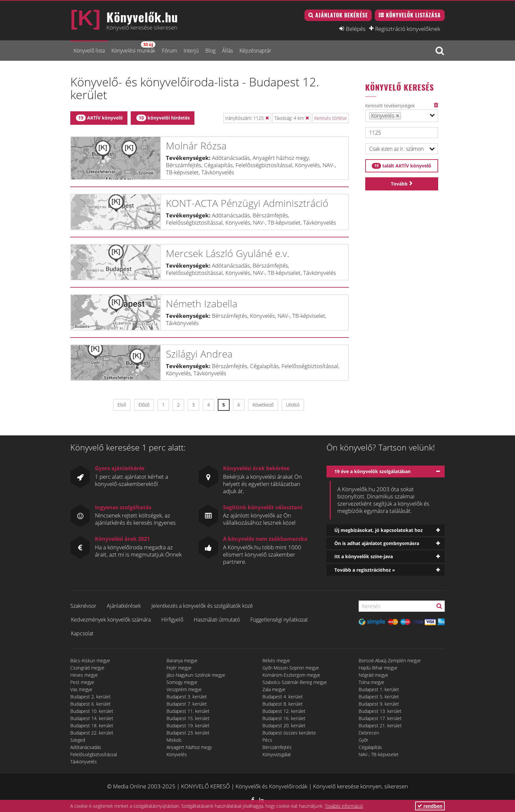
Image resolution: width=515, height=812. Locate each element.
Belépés (356, 29)
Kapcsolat (82, 633)
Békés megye (276, 660)
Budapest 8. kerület (283, 704)
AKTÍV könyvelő (99, 118)
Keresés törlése (331, 118)
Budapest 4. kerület (283, 697)
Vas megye (81, 689)
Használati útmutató (217, 620)
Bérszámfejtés (277, 747)
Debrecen (369, 733)
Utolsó (293, 405)
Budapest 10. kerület (92, 711)
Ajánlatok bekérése (342, 15)
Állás (227, 51)
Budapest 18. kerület (92, 725)
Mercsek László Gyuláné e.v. (228, 253)
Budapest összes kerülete (289, 733)
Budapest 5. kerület (379, 697)
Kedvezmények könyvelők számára (111, 620)
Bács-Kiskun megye (90, 660)
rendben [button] (430, 806)
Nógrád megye (373, 675)
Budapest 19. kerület (188, 725)
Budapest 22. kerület (92, 733)
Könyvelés (177, 754)
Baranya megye (182, 660)
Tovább (399, 184)
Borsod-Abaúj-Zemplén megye (390, 660)
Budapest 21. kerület (380, 725)
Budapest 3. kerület (187, 697)
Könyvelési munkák (133, 48)
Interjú (191, 51)
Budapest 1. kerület (379, 689)
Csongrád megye (87, 668)
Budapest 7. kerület (187, 704)
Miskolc (174, 740)
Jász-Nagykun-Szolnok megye (196, 675)
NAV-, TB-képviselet (379, 754)
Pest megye (82, 682)
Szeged (78, 740)
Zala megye (274, 689)
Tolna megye (371, 682)
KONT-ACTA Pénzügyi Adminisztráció (247, 203)
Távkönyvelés (84, 762)
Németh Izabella (202, 304)
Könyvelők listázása (413, 15)
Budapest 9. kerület (379, 704)
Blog (210, 51)
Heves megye (84, 675)
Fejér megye (179, 668)
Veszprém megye (184, 689)
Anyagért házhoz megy (189, 747)
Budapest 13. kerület (380, 711)
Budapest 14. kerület (92, 718)
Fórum (169, 51)
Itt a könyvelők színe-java (364, 556)
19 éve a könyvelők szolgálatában (372, 471)
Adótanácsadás (86, 747)
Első (122, 405)
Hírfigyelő (172, 620)
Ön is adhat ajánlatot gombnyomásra (377, 543)
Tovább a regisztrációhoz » (365, 570)
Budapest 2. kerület (90, 697)
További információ (344, 806)
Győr (363, 740)
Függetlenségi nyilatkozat (279, 620)
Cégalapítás (370, 747)
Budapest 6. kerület (90, 704)
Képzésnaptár (255, 51)
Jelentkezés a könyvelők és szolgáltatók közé (202, 606)
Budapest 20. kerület (284, 725)
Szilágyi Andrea (199, 354)
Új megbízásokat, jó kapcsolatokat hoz (379, 530)
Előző (144, 405)
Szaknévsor (83, 606)
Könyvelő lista (89, 51)
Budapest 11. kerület (188, 711)
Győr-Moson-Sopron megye (291, 668)
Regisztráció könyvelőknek (408, 29)
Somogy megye (182, 682)
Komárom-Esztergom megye (291, 675)
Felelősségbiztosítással (94, 754)
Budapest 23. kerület (188, 733)
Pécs (267, 740)
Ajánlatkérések (124, 606)
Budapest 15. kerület (188, 718)
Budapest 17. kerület (380, 718)
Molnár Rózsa (196, 146)
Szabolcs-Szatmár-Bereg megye (295, 682)
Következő (263, 405)
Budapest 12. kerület (284, 711)
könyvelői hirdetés (163, 118)
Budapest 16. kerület (284, 718)
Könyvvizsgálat (277, 754)
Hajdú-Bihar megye (378, 668)
